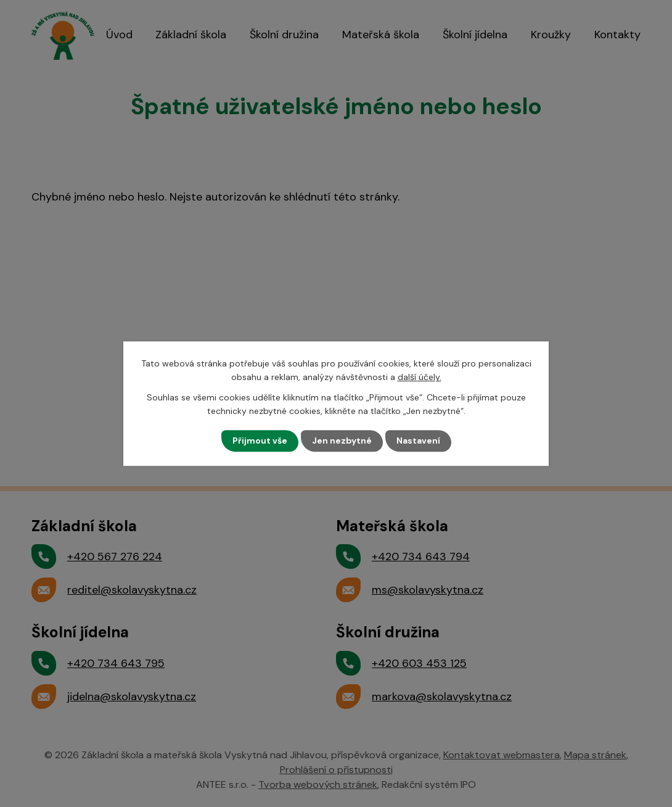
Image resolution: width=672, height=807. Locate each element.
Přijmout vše (260, 441)
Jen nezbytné (342, 441)
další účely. (420, 377)
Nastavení (418, 441)
